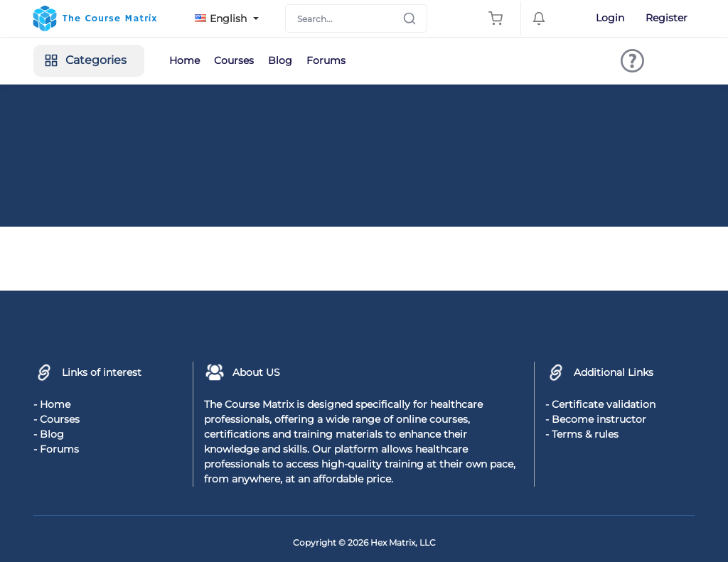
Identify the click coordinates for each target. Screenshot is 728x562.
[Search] (356, 18)
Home (184, 60)
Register (667, 18)
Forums (326, 60)
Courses (234, 60)
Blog (280, 60)
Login (610, 18)
